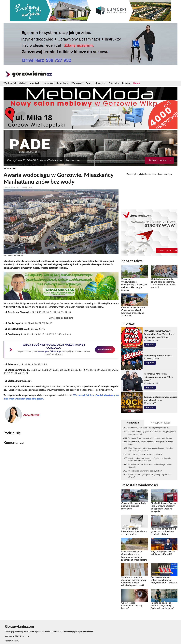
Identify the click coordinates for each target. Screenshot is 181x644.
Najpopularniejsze (161, 423)
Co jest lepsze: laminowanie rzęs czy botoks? (145, 471)
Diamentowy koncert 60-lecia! (159, 356)
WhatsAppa (56, 351)
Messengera (43, 351)
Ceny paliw (114, 83)
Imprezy (128, 324)
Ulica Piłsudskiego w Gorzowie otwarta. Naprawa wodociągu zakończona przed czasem (151, 449)
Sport (89, 83)
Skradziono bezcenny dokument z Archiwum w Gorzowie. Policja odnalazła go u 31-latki (150, 459)
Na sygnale (48, 83)
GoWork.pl (56, 632)
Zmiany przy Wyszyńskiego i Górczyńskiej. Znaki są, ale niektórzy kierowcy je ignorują (134, 285)
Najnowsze (133, 423)
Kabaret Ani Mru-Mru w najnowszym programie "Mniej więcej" (159, 377)
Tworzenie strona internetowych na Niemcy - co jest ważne (150, 438)
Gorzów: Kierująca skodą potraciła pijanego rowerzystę (149, 428)
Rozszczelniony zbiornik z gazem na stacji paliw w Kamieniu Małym (151, 443)
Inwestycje (35, 83)
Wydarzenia (77, 83)
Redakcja (9, 632)
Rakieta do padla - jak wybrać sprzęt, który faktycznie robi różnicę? (150, 476)
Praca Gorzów (30, 632)
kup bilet (150, 345)
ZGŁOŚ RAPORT (105, 350)
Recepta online (44, 632)
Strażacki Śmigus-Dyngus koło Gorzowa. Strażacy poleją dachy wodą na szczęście (152, 433)
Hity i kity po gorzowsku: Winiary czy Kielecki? (146, 454)
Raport (137, 83)
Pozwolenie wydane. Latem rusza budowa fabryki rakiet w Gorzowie (150, 466)
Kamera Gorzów (12, 641)
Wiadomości (10, 83)
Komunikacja (63, 83)
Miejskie (23, 83)
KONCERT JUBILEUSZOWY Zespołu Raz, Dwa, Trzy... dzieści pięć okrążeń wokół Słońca (160, 334)
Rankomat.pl (68, 632)
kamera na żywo (165, 174)
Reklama (126, 83)
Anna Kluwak (31, 415)
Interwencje (100, 83)
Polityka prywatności (84, 632)
